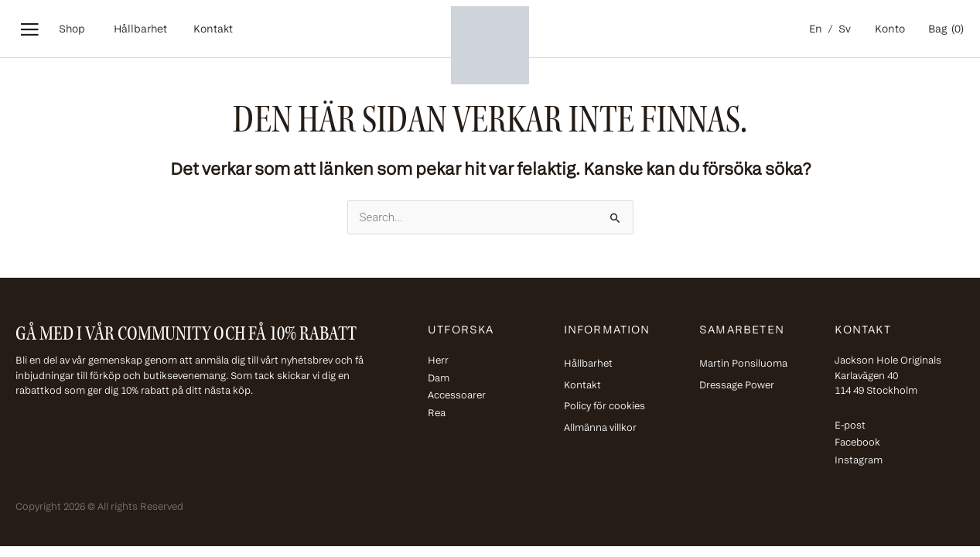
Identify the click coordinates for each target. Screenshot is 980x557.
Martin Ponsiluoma (743, 364)
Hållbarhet (140, 30)
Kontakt (213, 30)
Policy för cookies (604, 407)
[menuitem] (818, 31)
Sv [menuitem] (845, 30)
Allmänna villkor (600, 428)
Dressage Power (737, 386)
